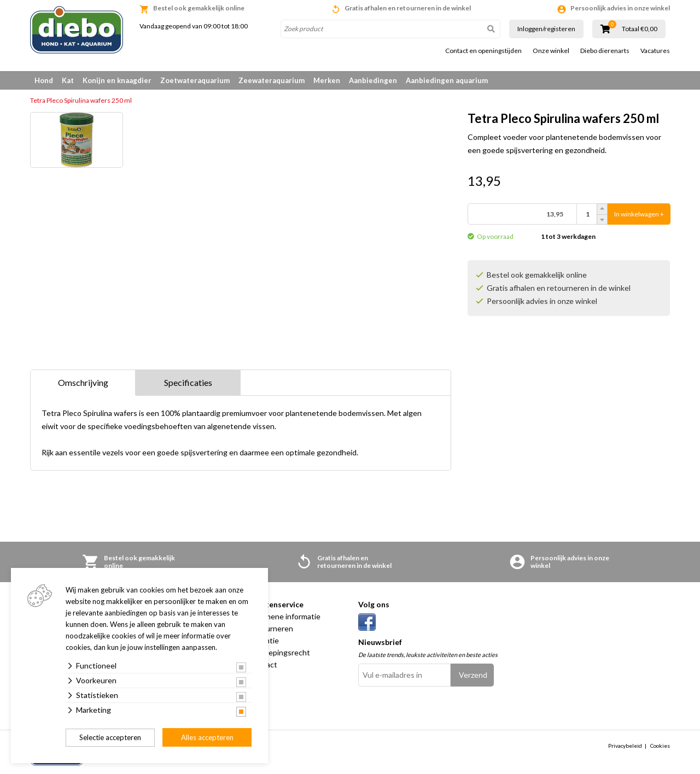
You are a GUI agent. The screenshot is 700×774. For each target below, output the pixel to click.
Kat (68, 80)
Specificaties (188, 382)
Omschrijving (83, 382)
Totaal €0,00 (640, 29)
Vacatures (655, 51)
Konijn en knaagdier (117, 80)
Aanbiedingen (373, 80)
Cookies (660, 746)
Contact (263, 664)
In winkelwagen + (639, 214)
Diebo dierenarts (605, 51)
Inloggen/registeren (546, 29)
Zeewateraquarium (272, 80)
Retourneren (271, 628)
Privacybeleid (625, 746)
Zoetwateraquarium (195, 80)
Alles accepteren (207, 737)
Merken (327, 80)
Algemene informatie (285, 616)
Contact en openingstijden (483, 51)
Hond (44, 80)
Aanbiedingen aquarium (447, 80)
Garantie (264, 640)
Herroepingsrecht (279, 652)
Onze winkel (551, 51)
